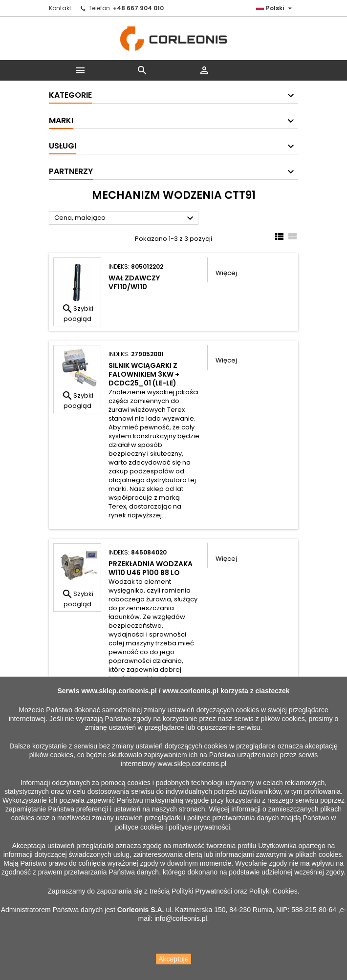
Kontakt (60, 8)
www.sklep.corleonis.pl (119, 691)
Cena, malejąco (125, 218)
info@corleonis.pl (181, 918)
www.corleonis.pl (190, 691)
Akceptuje (173, 959)
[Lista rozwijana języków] (275, 8)
